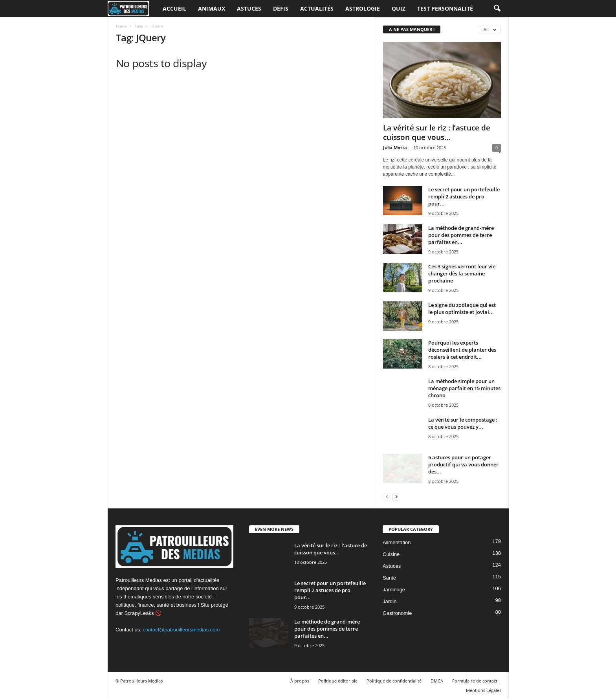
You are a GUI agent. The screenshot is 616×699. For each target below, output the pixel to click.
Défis (281, 8)
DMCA (437, 681)
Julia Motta (395, 148)
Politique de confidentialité (394, 681)
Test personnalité (445, 8)
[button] (497, 9)
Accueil (174, 8)
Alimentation (397, 542)
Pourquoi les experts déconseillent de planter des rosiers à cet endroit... (462, 350)
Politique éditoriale (338, 681)
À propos (300, 681)
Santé (389, 578)
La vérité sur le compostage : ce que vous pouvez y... (463, 423)
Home (121, 26)
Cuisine (391, 554)
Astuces (249, 8)
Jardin (390, 601)
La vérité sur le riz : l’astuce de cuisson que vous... (437, 132)
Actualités (317, 8)
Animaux (212, 8)
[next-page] (396, 496)
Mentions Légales (484, 690)
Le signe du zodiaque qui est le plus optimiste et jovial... (462, 308)
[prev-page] (387, 496)
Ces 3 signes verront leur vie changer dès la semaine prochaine (462, 273)
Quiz (399, 8)
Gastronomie (397, 613)
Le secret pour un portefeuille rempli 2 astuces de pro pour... (464, 196)
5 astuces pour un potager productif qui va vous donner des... (463, 464)
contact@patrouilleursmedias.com (181, 630)
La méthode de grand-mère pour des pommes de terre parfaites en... (461, 235)
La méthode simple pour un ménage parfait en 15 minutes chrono (464, 388)
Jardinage (394, 590)
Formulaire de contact (475, 681)
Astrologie (363, 8)
